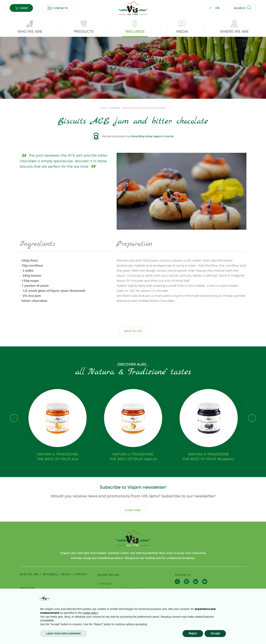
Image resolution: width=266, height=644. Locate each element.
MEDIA (66, 574)
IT (210, 8)
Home (104, 108)
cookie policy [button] (90, 613)
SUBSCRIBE (133, 510)
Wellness (115, 108)
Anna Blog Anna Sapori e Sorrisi (152, 136)
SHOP (21, 8)
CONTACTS (58, 8)
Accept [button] (215, 633)
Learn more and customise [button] (64, 633)
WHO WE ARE (29, 574)
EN (217, 8)
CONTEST (81, 574)
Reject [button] (193, 633)
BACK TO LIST (133, 331)
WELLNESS (50, 574)
